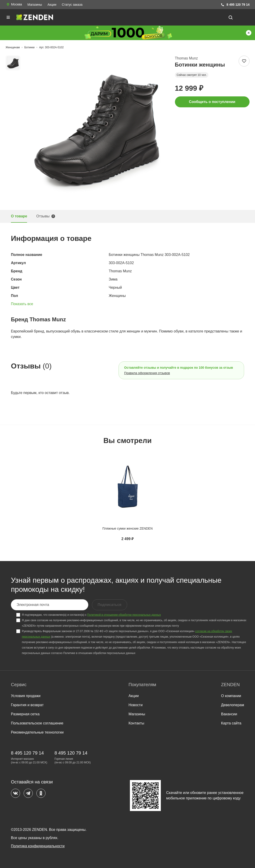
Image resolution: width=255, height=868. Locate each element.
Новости (136, 705)
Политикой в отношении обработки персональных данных (124, 615)
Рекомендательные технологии (37, 732)
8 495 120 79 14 (235, 5)
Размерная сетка (25, 714)
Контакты (136, 723)
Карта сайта (231, 723)
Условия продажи (26, 696)
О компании (231, 696)
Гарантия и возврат (27, 705)
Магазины (35, 5)
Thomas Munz (186, 58)
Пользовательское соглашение (37, 723)
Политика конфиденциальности (38, 846)
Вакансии (229, 714)
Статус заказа (72, 5)
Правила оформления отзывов (147, 373)
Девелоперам (233, 705)
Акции (52, 5)
